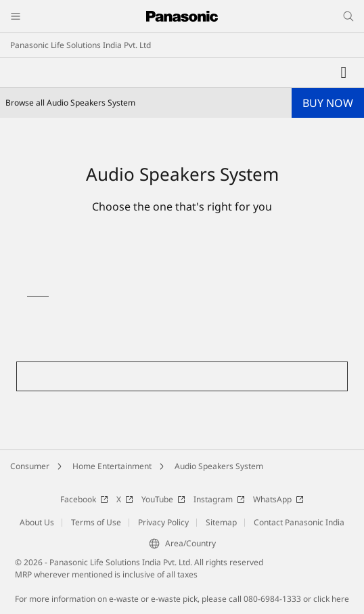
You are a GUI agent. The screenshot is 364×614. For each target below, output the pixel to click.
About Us (37, 522)
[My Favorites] (344, 72)
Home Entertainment (112, 466)
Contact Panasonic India (299, 522)
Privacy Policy (163, 522)
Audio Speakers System (219, 466)
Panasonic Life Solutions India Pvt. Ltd (81, 45)
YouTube (163, 499)
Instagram (219, 499)
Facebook (84, 499)
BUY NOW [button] (328, 103)
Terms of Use (96, 522)
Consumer (30, 466)
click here (331, 599)
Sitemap (221, 522)
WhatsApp (278, 499)
